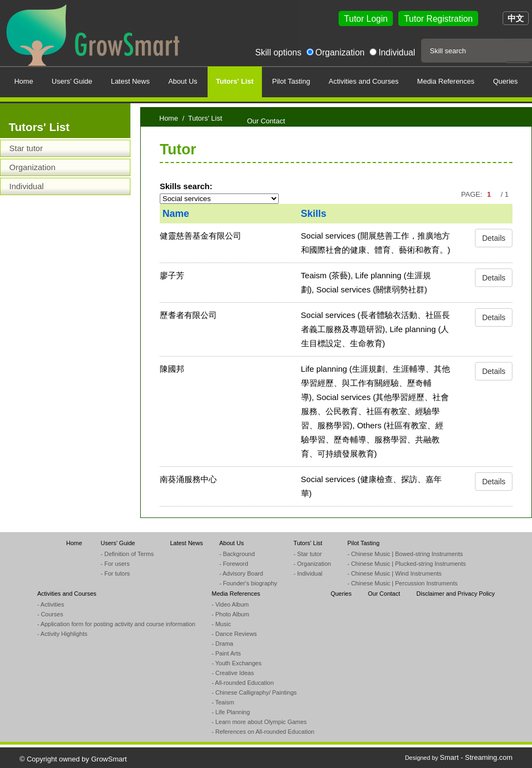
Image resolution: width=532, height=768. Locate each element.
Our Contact (384, 594)
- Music (221, 624)
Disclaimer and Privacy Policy (455, 594)
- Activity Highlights (62, 634)
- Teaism (223, 702)
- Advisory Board (241, 573)
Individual (397, 52)
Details (494, 238)
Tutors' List (308, 543)
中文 (516, 18)
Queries (341, 594)
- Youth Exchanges (236, 663)
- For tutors (115, 573)
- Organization (312, 564)
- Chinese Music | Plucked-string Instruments (406, 564)
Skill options (278, 52)
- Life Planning (230, 712)
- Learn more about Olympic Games (259, 722)
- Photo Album (230, 614)
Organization (340, 52)
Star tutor (26, 148)
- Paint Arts (226, 653)
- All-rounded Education (242, 683)
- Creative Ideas (233, 673)
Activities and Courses (67, 594)
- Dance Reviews (234, 634)
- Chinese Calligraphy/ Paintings (254, 692)
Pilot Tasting (363, 543)
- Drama (222, 644)
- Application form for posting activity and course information (116, 624)
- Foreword (233, 564)
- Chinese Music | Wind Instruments (394, 573)
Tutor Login (366, 19)
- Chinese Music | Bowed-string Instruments (405, 554)
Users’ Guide (118, 543)
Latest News (187, 543)
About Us (231, 543)
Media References (236, 594)
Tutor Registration (438, 19)
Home (169, 118)
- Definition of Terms (127, 554)
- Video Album (230, 604)
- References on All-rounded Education (263, 732)
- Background (237, 554)
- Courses (50, 614)
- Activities (51, 604)
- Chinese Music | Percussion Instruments (402, 583)
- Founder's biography (248, 583)
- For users (115, 564)
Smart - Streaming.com (476, 757)
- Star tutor (308, 554)
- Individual (308, 573)
